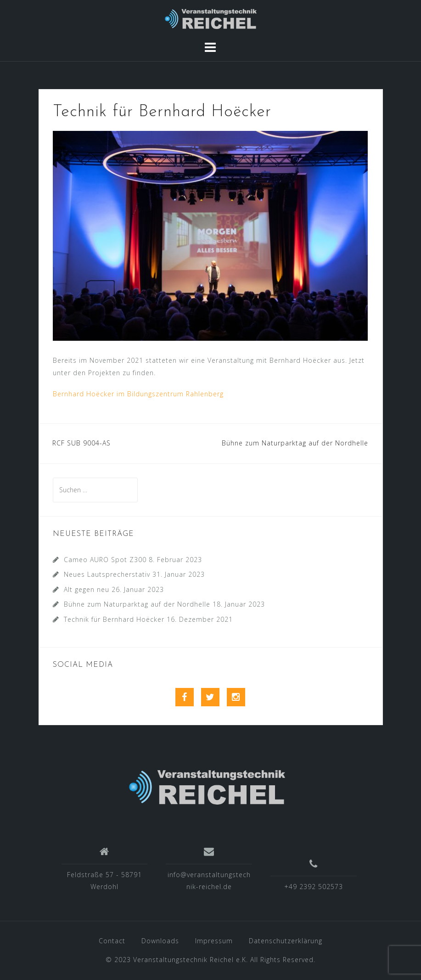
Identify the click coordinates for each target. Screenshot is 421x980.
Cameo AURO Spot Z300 (105, 560)
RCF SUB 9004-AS (81, 443)
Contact (112, 941)
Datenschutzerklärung (286, 941)
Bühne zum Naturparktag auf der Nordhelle (295, 443)
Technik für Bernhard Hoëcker (114, 619)
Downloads (160, 941)
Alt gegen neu (87, 589)
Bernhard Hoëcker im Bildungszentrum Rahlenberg (138, 394)
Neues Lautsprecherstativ (107, 574)
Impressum (214, 941)
